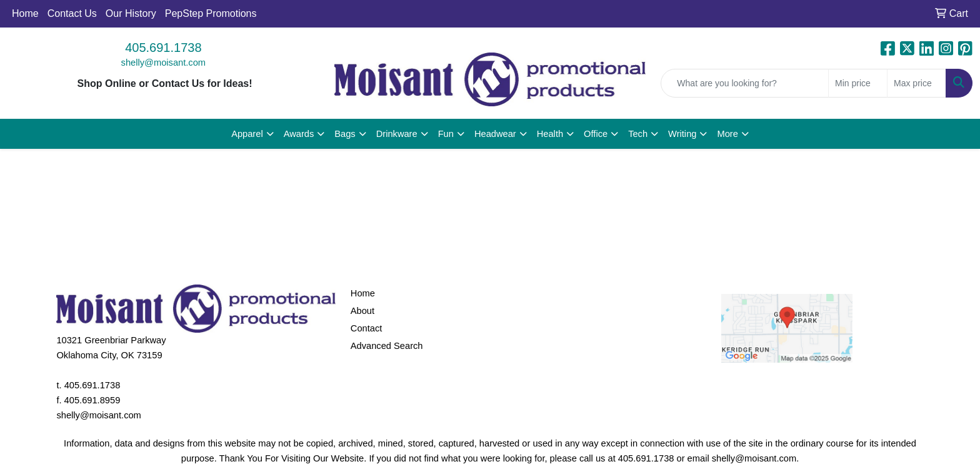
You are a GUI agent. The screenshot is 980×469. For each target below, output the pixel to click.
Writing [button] (682, 134)
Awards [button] (299, 134)
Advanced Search (387, 346)
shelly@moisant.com (163, 63)
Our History (131, 13)
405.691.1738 (163, 48)
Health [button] (550, 134)
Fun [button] (446, 134)
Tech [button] (638, 134)
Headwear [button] (495, 134)
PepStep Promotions (211, 13)
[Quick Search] (745, 83)
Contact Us (72, 13)
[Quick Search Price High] (917, 83)
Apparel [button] (247, 134)
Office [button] (596, 134)
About (362, 311)
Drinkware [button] (397, 134)
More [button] (727, 134)
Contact (367, 328)
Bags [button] (345, 134)
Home (25, 13)
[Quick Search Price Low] (858, 83)
